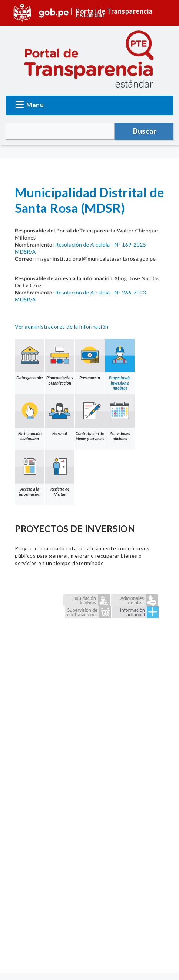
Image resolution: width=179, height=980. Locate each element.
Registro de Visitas (60, 473)
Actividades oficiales (120, 418)
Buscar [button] (145, 131)
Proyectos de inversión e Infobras (120, 364)
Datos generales (30, 359)
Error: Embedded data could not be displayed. (89, 781)
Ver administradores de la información (62, 326)
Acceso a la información (30, 473)
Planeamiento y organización (60, 362)
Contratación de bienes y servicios (90, 418)
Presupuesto (90, 359)
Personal (60, 415)
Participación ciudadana (30, 418)
